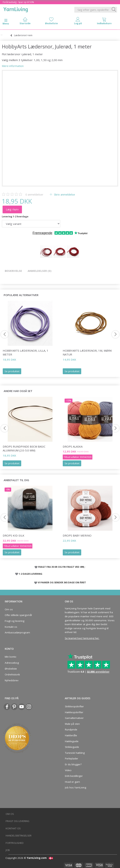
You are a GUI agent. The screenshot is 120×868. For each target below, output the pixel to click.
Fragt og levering (15, 621)
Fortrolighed (15, 843)
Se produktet (12, 371)
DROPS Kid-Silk (14, 535)
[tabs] (104, 22)
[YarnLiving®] (16, 9)
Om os (9, 609)
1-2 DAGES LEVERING (30, 574)
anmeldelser (34, 194)
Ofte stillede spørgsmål (18, 615)
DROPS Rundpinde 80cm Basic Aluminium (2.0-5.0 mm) (24, 448)
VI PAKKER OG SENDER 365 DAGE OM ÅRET (62, 582)
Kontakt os (11, 627)
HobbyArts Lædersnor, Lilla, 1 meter (26, 352)
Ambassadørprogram (17, 632)
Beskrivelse (13, 271)
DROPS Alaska (73, 446)
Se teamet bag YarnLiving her (82, 638)
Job (8, 850)
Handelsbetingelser (19, 836)
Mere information (13, 66)
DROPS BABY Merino (77, 535)
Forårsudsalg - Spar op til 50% (18, 2)
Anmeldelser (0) (40, 271)
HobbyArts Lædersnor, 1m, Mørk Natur (87, 352)
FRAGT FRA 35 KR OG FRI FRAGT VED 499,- (62, 567)
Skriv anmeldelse (64, 194)
